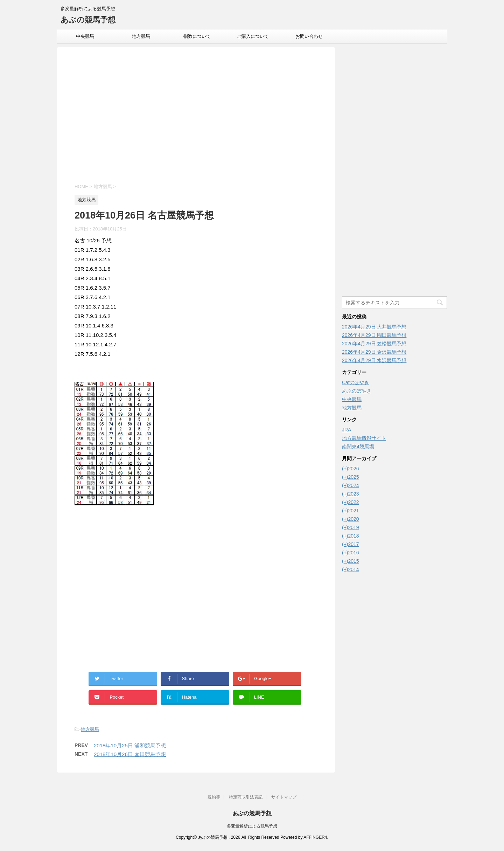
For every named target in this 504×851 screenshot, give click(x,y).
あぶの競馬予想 (88, 20)
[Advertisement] (196, 116)
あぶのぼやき (357, 391)
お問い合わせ (309, 36)
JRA (346, 430)
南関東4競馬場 (358, 447)
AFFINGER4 (315, 837)
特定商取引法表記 (246, 797)
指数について (197, 36)
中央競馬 (85, 36)
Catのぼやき (356, 382)
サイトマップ (284, 797)
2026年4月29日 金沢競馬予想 (374, 352)
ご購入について (253, 36)
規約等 (214, 797)
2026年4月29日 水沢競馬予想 (374, 360)
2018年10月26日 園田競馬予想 (130, 754)
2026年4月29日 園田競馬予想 (374, 335)
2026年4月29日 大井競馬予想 (374, 327)
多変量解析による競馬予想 (252, 826)
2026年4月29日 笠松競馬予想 (374, 344)
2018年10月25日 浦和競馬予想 (130, 745)
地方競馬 (141, 36)
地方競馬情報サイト (364, 438)
